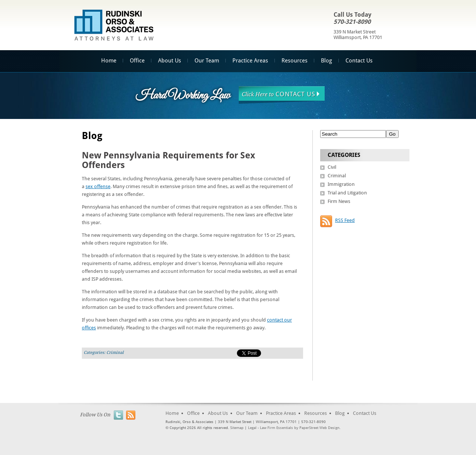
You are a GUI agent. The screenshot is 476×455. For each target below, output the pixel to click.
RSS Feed (345, 220)
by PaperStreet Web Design (317, 428)
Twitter (118, 415)
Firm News (339, 201)
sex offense (98, 186)
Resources (295, 61)
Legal (252, 428)
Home (109, 61)
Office (137, 61)
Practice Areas (250, 61)
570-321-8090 (352, 22)
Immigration (341, 184)
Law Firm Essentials (276, 428)
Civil (332, 167)
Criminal (115, 353)
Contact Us (359, 61)
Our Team (207, 61)
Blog (327, 61)
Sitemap (237, 428)
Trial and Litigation (347, 193)
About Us (170, 61)
